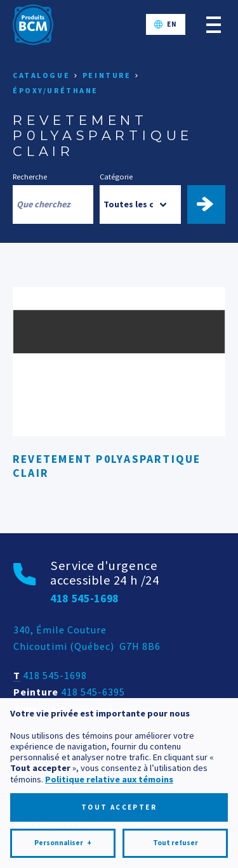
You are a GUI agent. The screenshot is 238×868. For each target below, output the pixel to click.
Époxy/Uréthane (56, 90)
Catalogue (41, 75)
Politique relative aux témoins (109, 741)
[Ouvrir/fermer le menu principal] (214, 24)
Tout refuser (175, 805)
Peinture (107, 75)
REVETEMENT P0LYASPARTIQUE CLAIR (107, 466)
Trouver (212, 204)
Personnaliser (63, 805)
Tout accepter (119, 768)
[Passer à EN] (166, 24)
